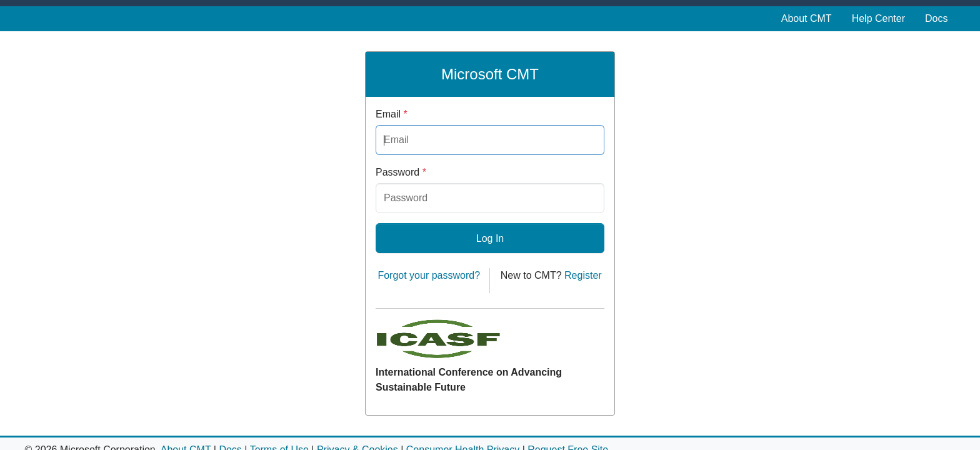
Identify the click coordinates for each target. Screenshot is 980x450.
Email (392, 114)
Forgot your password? (429, 275)
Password (401, 172)
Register (583, 275)
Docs (936, 18)
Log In (490, 238)
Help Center (878, 18)
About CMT (807, 18)
